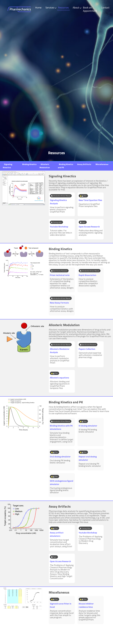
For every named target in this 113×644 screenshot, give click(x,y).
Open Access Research (59, 271)
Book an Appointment (90, 9)
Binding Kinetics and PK (66, 402)
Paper (83, 222)
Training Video (85, 528)
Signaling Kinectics (8, 166)
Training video (56, 222)
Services (50, 8)
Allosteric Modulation (45, 166)
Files (83, 196)
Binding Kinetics (29, 164)
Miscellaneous (102, 164)
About (76, 8)
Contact (105, 8)
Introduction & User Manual (61, 196)
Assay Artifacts (84, 164)
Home (38, 8)
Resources (63, 8)
